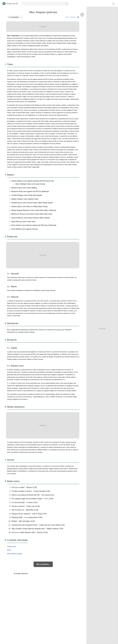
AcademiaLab (12, 4)
